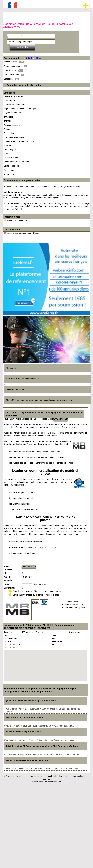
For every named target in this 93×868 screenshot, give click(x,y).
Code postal (75, 632)
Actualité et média (12, 125)
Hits (6, 573)
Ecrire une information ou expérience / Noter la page (36, 595)
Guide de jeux (10, 150)
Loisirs (7, 154)
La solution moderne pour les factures (24, 732)
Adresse (8, 632)
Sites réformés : (13, 70)
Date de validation (8, 579)
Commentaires (11, 588)
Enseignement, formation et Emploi (19, 141)
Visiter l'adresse (8, 568)
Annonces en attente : (15, 66)
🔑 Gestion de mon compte (16, 221)
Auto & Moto (9, 101)
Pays (54, 638)
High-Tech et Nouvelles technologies (20, 109)
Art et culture (9, 133)
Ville (54, 635)
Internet (7, 121)
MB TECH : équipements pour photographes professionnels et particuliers (39, 400)
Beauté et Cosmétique (14, 96)
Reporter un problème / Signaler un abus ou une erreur (37, 591)
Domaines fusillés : (14, 75)
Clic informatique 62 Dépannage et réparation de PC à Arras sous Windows (42, 746)
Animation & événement (14, 105)
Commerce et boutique (14, 137)
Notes (6, 584)
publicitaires (30, 457)
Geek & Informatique (15, 389)
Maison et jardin (11, 158)
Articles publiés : (14, 62)
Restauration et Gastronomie (17, 162)
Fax (54, 644)
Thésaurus (11, 368)
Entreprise (8, 145)
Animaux (8, 129)
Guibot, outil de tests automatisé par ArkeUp (27, 760)
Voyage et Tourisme (12, 113)
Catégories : (11, 79)
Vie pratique (9, 174)
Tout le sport (9, 170)
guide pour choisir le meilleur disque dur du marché (31, 701)
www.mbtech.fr (60, 419)
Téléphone (57, 641)
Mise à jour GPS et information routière (25, 718)
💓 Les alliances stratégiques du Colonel (22, 233)
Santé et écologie (11, 166)
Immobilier (8, 117)
